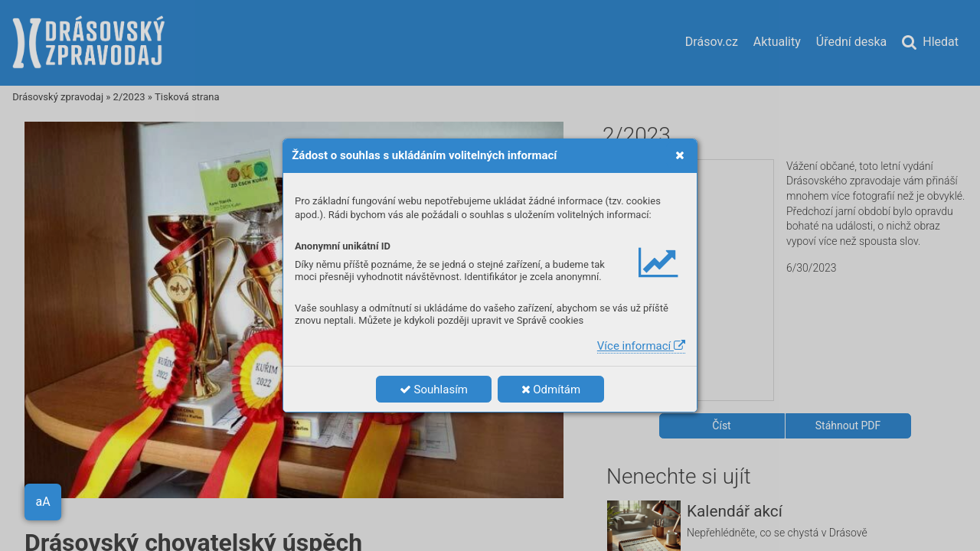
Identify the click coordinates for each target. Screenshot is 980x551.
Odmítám (551, 390)
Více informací (641, 346)
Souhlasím (434, 390)
